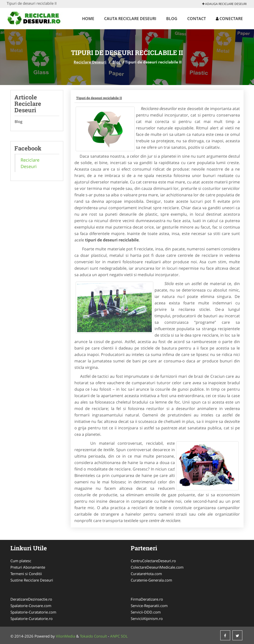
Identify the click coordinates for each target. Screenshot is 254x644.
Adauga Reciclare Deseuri (224, 4)
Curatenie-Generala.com (151, 580)
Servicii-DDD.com (146, 612)
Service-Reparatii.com (149, 606)
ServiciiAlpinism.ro (147, 618)
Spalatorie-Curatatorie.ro (32, 618)
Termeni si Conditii (26, 574)
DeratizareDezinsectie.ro (31, 599)
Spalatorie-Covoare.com (31, 606)
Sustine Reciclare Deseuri (32, 580)
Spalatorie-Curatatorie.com (33, 612)
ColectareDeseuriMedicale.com (157, 567)
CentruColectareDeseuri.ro (153, 561)
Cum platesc (21, 561)
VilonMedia (65, 636)
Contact (197, 19)
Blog (172, 19)
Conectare (229, 19)
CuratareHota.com (146, 574)
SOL (124, 636)
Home (88, 19)
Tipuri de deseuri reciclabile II (99, 98)
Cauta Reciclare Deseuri (130, 19)
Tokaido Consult (93, 636)
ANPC (115, 636)
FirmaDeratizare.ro (147, 599)
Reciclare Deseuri (90, 62)
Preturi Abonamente (28, 567)
